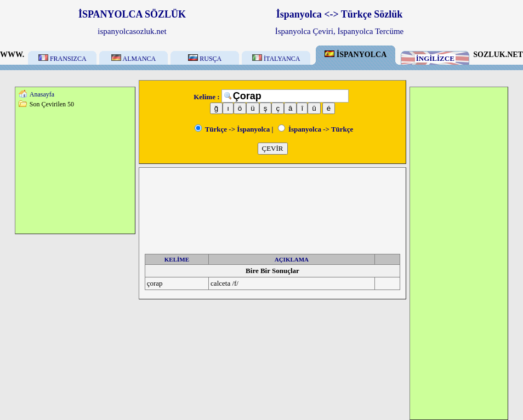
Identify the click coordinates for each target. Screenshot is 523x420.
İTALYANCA (276, 59)
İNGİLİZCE (435, 58)
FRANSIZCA (62, 59)
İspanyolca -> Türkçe (316, 129)
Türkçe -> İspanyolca (232, 129)
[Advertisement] (75, 171)
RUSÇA (205, 59)
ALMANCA (133, 59)
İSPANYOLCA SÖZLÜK (132, 14)
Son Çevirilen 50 (52, 104)
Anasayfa (42, 94)
